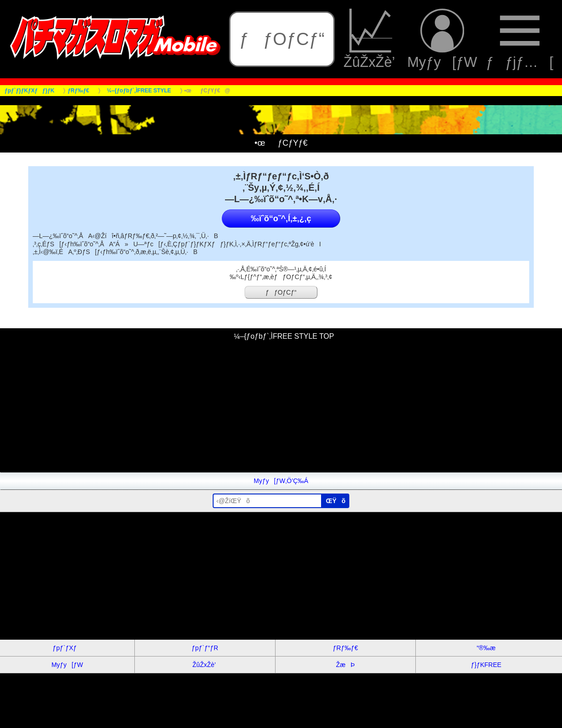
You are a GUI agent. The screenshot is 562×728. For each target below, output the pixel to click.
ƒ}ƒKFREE (486, 665)
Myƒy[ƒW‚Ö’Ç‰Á (281, 481)
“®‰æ (486, 648)
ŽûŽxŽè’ (371, 39)
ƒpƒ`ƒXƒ (67, 648)
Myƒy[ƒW (442, 39)
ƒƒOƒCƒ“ (282, 39)
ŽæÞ (345, 665)
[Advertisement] (273, 408)
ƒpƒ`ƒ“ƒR (205, 648)
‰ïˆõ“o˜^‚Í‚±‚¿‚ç (281, 219)
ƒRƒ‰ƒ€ (345, 648)
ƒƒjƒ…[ (520, 39)
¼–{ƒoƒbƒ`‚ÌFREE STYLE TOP (281, 336)
